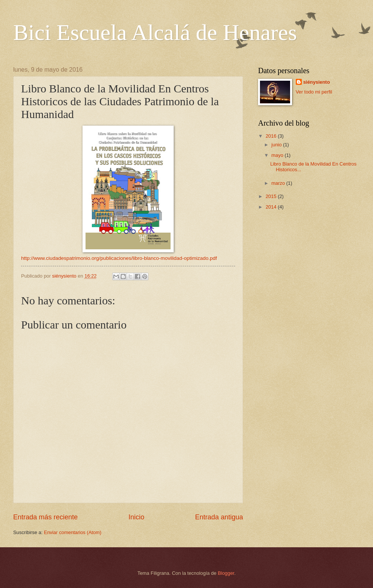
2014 (272, 207)
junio (277, 145)
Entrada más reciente (45, 517)
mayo (278, 155)
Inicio (136, 517)
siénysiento (317, 82)
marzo (279, 183)
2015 (272, 196)
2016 (272, 136)
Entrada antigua (219, 517)
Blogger (226, 573)
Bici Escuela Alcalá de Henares (155, 32)
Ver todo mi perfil (314, 92)
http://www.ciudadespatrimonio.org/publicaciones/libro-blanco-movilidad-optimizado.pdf (119, 258)
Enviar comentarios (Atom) (73, 532)
